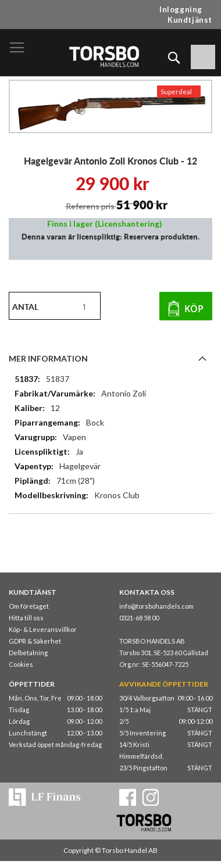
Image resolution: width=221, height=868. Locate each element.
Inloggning (181, 9)
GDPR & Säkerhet (35, 641)
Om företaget (29, 606)
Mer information (48, 358)
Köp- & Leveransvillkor (43, 629)
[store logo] (104, 56)
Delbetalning (28, 653)
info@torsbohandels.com (156, 606)
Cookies (21, 664)
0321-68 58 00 (139, 618)
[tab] (110, 358)
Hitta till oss (26, 618)
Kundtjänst (190, 20)
